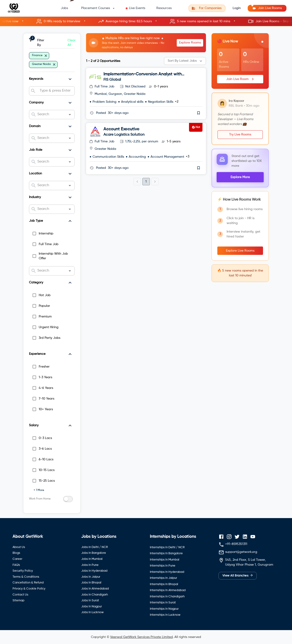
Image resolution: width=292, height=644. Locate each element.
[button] (146, 21)
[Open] (70, 115)
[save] (199, 113)
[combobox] (55, 91)
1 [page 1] (146, 182)
